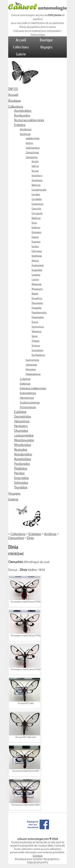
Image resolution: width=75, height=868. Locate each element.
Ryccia (35, 322)
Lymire (35, 280)
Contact (37, 856)
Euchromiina (32, 360)
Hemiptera (21, 426)
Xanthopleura (38, 355)
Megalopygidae (24, 440)
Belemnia (36, 185)
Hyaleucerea (38, 265)
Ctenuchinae (32, 153)
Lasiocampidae (24, 435)
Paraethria (37, 298)
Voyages (46, 47)
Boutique (46, 40)
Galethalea (37, 256)
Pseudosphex (38, 317)
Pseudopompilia (39, 313)
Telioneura (37, 331)
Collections (21, 47)
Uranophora (37, 350)
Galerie (21, 54)
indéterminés (33, 138)
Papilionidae (22, 464)
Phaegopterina (33, 374)
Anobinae (26, 129)
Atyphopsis (37, 180)
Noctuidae (21, 450)
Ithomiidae (21, 431)
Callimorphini (33, 148)
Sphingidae (21, 483)
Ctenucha (36, 209)
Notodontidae (23, 454)
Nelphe (35, 294)
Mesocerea (37, 284)
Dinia (34, 223)
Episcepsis (36, 232)
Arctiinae (25, 134)
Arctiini (29, 143)
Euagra (35, 237)
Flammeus (37, 251)
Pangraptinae (28, 407)
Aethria (35, 166)
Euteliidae (20, 412)
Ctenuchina (32, 157)
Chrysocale (37, 213)
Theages (35, 341)
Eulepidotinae (28, 393)
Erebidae (20, 125)
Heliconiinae (22, 421)
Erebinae (25, 384)
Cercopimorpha (39, 190)
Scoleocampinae (30, 402)
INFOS (13, 89)
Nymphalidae (23, 459)
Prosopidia (37, 308)
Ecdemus (36, 228)
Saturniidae (21, 478)
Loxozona (36, 275)
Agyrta (35, 171)
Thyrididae (21, 487)
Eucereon (36, 242)
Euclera (35, 246)
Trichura (36, 346)
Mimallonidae (23, 445)
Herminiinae (27, 398)
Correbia (36, 195)
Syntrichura (38, 327)
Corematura (37, 204)
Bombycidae (22, 116)
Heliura (35, 261)
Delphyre (36, 218)
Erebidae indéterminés (33, 388)
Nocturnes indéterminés (29, 120)
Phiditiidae (21, 469)
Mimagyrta (37, 289)
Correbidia (37, 199)
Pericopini (31, 369)
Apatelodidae (23, 111)
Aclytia (35, 161)
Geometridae (23, 417)
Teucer (35, 336)
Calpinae (25, 379)
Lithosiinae (31, 365)
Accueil (21, 40)
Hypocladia (37, 270)
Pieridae (19, 473)
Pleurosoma (37, 303)
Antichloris (37, 176)
